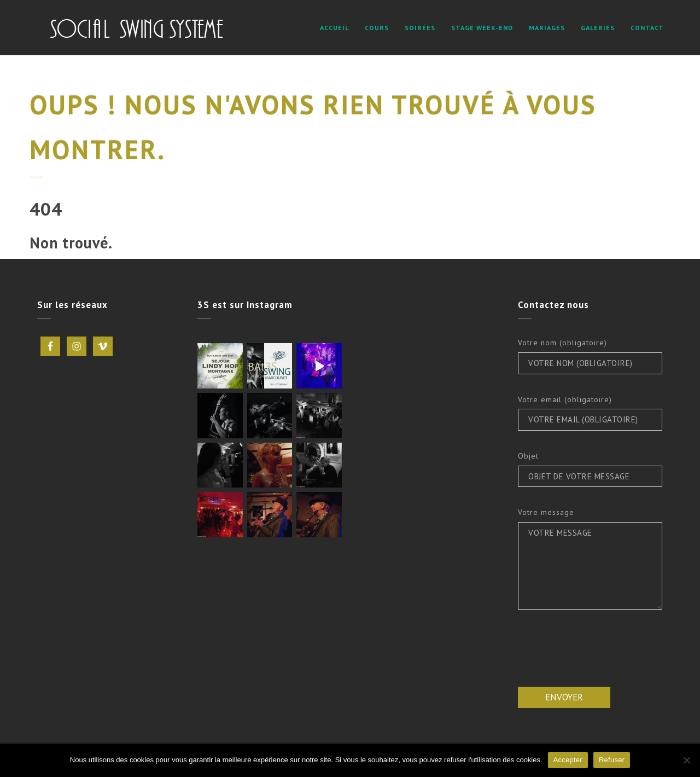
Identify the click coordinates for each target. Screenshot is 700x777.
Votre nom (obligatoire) (562, 343)
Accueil (334, 28)
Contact (647, 28)
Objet (528, 456)
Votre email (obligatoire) (565, 399)
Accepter (568, 760)
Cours (377, 28)
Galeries (598, 28)
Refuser (612, 760)
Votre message (546, 512)
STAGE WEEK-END (482, 28)
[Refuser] (686, 760)
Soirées (420, 28)
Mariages (547, 28)
